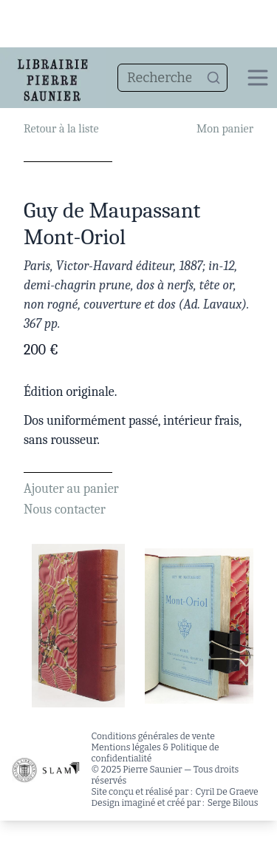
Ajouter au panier (71, 489)
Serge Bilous (233, 803)
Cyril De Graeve (227, 792)
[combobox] (172, 78)
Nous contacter (65, 509)
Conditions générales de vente (153, 736)
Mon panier (225, 129)
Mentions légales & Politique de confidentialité (155, 753)
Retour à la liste (61, 129)
